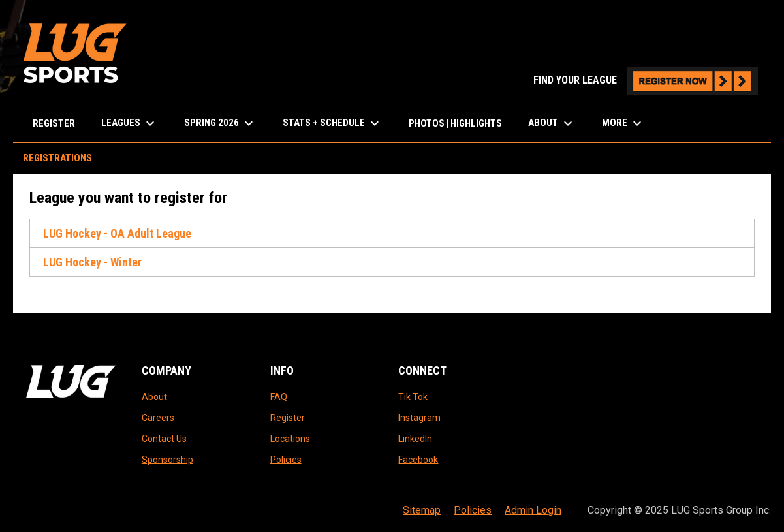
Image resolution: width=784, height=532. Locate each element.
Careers (158, 418)
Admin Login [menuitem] (533, 510)
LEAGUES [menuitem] (130, 123)
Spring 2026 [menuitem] (220, 123)
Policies (286, 460)
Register (288, 418)
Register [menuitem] (54, 123)
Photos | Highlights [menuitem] (455, 123)
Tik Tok (413, 397)
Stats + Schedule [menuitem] (333, 123)
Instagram (419, 418)
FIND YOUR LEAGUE (646, 80)
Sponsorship (167, 460)
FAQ (279, 397)
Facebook (418, 460)
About (154, 397)
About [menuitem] (552, 123)
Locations (290, 439)
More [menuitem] (623, 123)
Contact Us (164, 439)
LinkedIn (415, 439)
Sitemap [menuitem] (422, 510)
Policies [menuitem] (473, 510)
